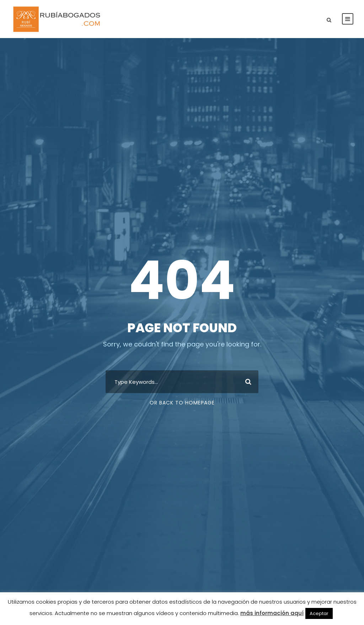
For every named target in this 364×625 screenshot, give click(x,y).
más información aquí (272, 613)
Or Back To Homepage (182, 403)
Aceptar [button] (319, 613)
